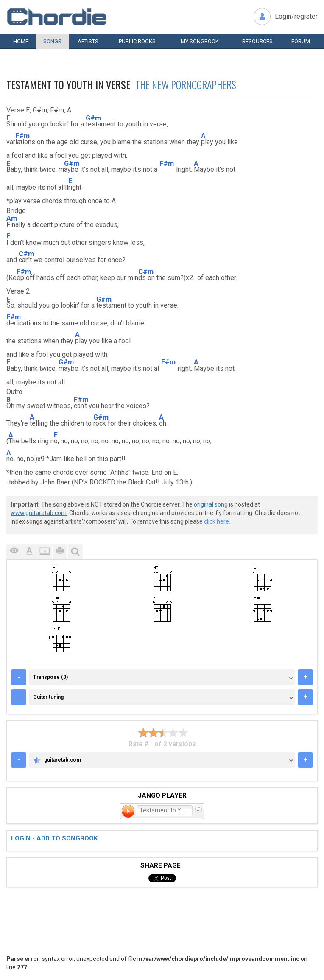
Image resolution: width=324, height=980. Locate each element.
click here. (217, 521)
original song (211, 504)
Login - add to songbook (54, 838)
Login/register (296, 16)
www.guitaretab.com (39, 513)
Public (137, 41)
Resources (257, 41)
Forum (301, 41)
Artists (88, 41)
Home (21, 41)
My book (200, 41)
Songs (52, 41)
